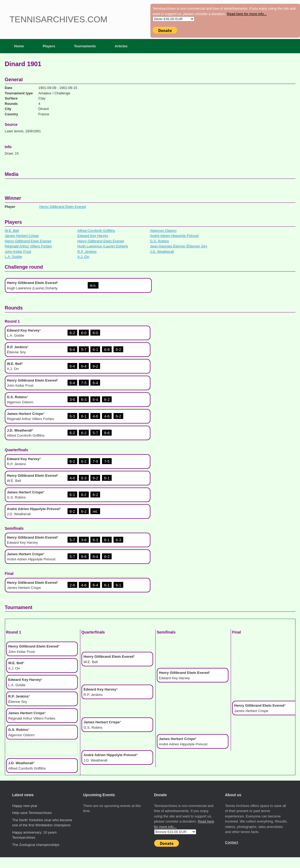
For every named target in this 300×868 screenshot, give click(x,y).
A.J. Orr (84, 257)
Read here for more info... (247, 14)
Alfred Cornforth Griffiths (96, 231)
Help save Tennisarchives (32, 813)
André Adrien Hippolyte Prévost (174, 236)
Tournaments (85, 46)
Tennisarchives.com (58, 19)
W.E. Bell (12, 231)
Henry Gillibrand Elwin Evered (63, 207)
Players (49, 46)
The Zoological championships (36, 845)
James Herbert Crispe (22, 236)
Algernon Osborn (163, 231)
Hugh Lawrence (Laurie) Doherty (103, 246)
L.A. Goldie (13, 257)
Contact (231, 842)
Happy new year (25, 806)
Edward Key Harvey (93, 236)
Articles (121, 46)
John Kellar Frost (18, 252)
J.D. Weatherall (162, 252)
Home (19, 46)
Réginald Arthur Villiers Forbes (28, 246)
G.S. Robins (160, 241)
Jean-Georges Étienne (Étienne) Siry (179, 246)
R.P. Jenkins (87, 252)
